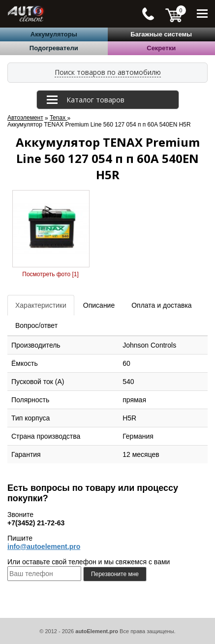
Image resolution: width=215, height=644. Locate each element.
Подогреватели (54, 48)
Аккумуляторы (54, 34)
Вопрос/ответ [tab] (36, 325)
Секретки (161, 48)
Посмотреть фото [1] (50, 274)
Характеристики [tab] (41, 305)
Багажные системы (161, 34)
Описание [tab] (99, 305)
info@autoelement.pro (44, 547)
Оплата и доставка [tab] (161, 305)
